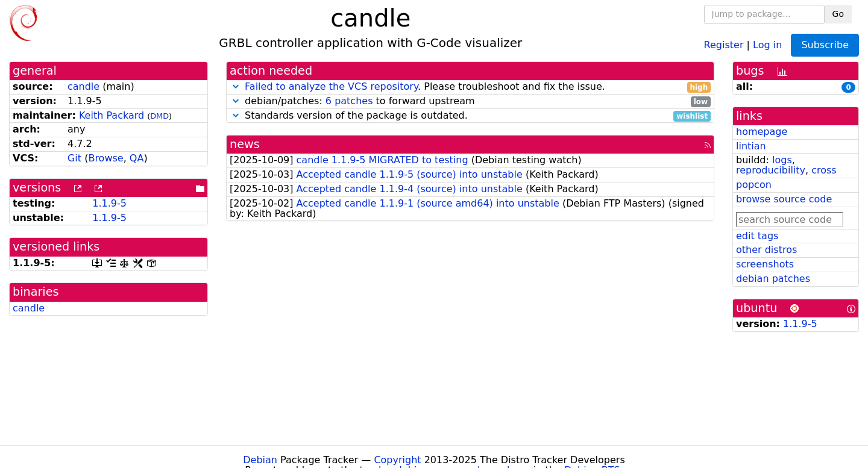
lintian (751, 146)
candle (83, 86)
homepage (762, 132)
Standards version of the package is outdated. (470, 116)
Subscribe (825, 45)
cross (824, 170)
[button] (236, 86)
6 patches (349, 101)
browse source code (784, 199)
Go (838, 14)
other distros (766, 250)
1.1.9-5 (109, 203)
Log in (767, 44)
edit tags (757, 236)
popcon (754, 185)
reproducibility (771, 170)
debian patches (773, 279)
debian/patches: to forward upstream (470, 101)
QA (137, 158)
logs (782, 160)
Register (724, 44)
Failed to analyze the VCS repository (331, 86)
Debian (260, 460)
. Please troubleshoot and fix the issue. (470, 87)
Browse (105, 158)
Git (74, 158)
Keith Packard (112, 115)
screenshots (765, 264)
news (245, 144)
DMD (159, 116)
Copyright (397, 460)
